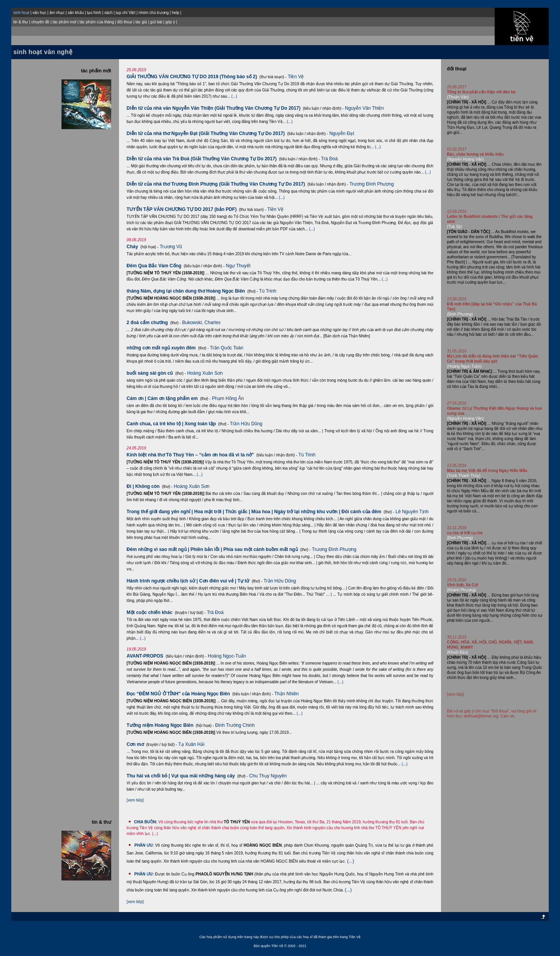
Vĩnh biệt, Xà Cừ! (463, 585)
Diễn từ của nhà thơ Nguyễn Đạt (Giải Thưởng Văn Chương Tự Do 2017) (206, 133)
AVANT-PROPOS (145, 656)
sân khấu (76, 13)
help (176, 13)
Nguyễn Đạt (342, 133)
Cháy (132, 247)
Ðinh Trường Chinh (235, 725)
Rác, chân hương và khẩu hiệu (475, 154)
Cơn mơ (135, 744)
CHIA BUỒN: (145, 822)
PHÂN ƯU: (144, 845)
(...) (234, 96)
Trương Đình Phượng (371, 184)
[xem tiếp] (135, 800)
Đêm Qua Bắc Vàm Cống (154, 266)
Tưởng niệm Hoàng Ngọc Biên (160, 725)
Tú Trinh (268, 291)
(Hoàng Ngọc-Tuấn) (464, 366)
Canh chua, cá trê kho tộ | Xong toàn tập (171, 424)
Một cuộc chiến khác (150, 612)
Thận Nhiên (287, 694)
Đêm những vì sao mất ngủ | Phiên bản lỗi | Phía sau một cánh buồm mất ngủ (212, 549)
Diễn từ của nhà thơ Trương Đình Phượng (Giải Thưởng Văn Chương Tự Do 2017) (216, 184)
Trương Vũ (171, 247)
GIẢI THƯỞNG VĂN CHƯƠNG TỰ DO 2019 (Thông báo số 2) (192, 77)
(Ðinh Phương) (460, 314)
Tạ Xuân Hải (191, 744)
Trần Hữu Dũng (246, 424)
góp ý (170, 22)
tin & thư (21, 22)
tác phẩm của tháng (97, 22)
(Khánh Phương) (461, 590)
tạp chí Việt (125, 13)
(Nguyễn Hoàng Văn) (465, 159)
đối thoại (125, 22)
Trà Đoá (330, 159)
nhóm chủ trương (153, 13)
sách (108, 13)
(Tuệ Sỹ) (454, 227)
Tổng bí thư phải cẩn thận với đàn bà (481, 92)
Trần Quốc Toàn (227, 348)
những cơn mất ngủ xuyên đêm (161, 348)
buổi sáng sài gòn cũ (150, 373)
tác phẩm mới (64, 22)
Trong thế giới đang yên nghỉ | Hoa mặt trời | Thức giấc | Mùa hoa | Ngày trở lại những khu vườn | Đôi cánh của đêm (254, 512)
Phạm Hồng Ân (228, 398)
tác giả (141, 22)
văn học (39, 13)
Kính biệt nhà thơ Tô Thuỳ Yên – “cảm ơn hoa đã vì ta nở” (190, 455)
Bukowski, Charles (201, 323)
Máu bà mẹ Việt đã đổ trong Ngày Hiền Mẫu (487, 471)
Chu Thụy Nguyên (268, 776)
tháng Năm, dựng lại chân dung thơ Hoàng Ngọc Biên (186, 291)
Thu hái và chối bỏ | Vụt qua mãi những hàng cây (181, 776)
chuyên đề (41, 22)
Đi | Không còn (143, 486)
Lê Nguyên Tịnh (412, 512)
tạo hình (94, 13)
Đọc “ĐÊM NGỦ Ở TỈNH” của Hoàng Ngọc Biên (178, 694)
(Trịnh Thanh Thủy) (464, 476)
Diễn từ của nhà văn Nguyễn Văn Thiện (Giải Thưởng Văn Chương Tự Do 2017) (214, 108)
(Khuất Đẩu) (458, 652)
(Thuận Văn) (458, 97)
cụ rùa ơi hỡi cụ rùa (465, 533)
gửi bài (156, 22)
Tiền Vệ (296, 77)
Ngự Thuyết (238, 266)
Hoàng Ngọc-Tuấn (227, 656)
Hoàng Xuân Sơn (205, 373)
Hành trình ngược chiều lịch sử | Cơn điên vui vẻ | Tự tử (188, 581)
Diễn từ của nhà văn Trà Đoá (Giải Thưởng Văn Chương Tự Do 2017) (202, 159)
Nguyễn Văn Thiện (364, 108)
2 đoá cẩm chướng (147, 323)
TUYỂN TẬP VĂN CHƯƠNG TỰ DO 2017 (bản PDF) (182, 209)
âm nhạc (57, 13)
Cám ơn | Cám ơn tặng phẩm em (162, 398)
